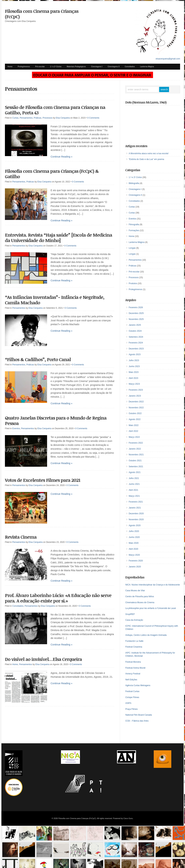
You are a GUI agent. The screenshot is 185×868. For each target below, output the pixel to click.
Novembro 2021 (136, 455)
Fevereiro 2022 (136, 443)
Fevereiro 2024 (136, 343)
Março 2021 (134, 496)
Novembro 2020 (136, 520)
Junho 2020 (134, 537)
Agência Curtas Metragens (138, 685)
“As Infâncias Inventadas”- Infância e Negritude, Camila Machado (55, 300)
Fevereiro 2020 (136, 561)
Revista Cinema (21, 537)
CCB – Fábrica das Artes (137, 721)
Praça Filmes (131, 709)
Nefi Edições (131, 680)
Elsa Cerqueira (63, 118)
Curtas (15, 118)
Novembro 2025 (136, 319)
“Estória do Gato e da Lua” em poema (146, 159)
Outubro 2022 (135, 413)
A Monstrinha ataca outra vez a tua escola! (149, 153)
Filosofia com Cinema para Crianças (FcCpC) (42, 14)
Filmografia (134, 224)
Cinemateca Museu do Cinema (140, 602)
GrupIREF (130, 614)
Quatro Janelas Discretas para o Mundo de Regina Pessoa (56, 420)
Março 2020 (134, 555)
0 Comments (93, 118)
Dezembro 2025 (136, 313)
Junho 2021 (134, 484)
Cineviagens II (114, 67)
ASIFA (128, 703)
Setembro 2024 (136, 337)
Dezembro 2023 (136, 349)
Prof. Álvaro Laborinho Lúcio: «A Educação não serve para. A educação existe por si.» (58, 598)
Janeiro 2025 (135, 325)
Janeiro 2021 (135, 508)
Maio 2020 (134, 543)
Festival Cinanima (134, 647)
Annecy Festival (133, 674)
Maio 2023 (134, 372)
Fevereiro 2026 (136, 307)
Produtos (133, 283)
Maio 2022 (134, 425)
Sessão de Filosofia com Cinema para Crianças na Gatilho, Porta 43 (55, 110)
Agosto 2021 (134, 472)
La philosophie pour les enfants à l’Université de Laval (150, 608)
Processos (47, 118)
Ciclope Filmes (132, 697)
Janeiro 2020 (135, 567)
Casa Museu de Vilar (135, 591)
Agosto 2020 (134, 525)
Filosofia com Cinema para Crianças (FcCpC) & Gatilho (52, 174)
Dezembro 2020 (136, 514)
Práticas (38, 118)
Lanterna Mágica (147, 67)
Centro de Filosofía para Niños (140, 596)
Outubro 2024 (135, 331)
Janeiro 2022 (135, 449)
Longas (132, 248)
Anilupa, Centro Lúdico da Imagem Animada (146, 635)
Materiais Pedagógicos (76, 67)
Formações (134, 230)
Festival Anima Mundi (135, 668)
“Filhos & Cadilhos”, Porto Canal (38, 359)
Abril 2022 (133, 431)
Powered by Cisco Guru (123, 818)
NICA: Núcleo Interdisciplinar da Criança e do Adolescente (152, 585)
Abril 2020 (133, 549)
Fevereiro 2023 (136, 390)
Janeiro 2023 (135, 396)
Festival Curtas (132, 691)
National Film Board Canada (139, 715)
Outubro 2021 (135, 461)
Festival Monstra (133, 662)
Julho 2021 (134, 478)
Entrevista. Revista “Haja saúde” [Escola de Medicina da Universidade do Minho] (59, 238)
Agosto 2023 (134, 354)
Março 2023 (134, 384)
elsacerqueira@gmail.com (168, 59)
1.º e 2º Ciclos (56, 67)
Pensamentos (26, 118)
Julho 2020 (134, 531)
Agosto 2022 (134, 419)
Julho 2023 (134, 360)
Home (10, 67)
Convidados (130, 67)
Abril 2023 (133, 378)
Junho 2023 (134, 366)
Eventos (16, 428)
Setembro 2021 (136, 467)
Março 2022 (134, 437)
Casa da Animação (134, 620)
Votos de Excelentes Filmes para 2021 (43, 480)
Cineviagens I (97, 67)
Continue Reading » (61, 157)
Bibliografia (134, 183)
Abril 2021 (133, 490)
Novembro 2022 (136, 408)
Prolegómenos (24, 67)
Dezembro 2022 (136, 402)
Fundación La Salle (134, 641)
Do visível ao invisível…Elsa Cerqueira (43, 659)
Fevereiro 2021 (136, 502)
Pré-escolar (40, 67)
